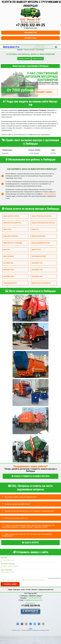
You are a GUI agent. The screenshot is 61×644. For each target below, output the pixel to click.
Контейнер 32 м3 (9, 276)
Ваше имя (4, 558)
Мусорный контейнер (39, 256)
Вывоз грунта (36, 250)
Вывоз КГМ (7, 250)
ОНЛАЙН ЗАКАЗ (44, 92)
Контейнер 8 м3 (8, 263)
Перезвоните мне (31, 33)
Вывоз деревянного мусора (41, 243)
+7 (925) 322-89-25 (30, 25)
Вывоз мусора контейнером (41, 283)
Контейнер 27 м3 (37, 270)
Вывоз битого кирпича (11, 236)
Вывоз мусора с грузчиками (13, 243)
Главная (10, 590)
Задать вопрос (38, 58)
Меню (56, 46)
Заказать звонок (24, 58)
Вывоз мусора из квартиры (12, 223)
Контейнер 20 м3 (9, 270)
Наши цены (17, 590)
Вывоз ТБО (35, 230)
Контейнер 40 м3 (37, 276)
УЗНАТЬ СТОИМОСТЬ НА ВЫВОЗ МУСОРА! (31, 476)
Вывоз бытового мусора (11, 216)
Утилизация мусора (10, 283)
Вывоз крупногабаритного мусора (43, 223)
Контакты (35, 590)
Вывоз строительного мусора (42, 216)
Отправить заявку (10, 584)
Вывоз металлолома (39, 236)
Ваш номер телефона (8, 564)
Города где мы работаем (46, 590)
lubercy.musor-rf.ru (11, 47)
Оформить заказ (31, 38)
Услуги (23, 590)
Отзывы (28, 590)
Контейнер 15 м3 (37, 263)
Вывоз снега (7, 230)
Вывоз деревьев (8, 256)
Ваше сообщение (6, 570)
